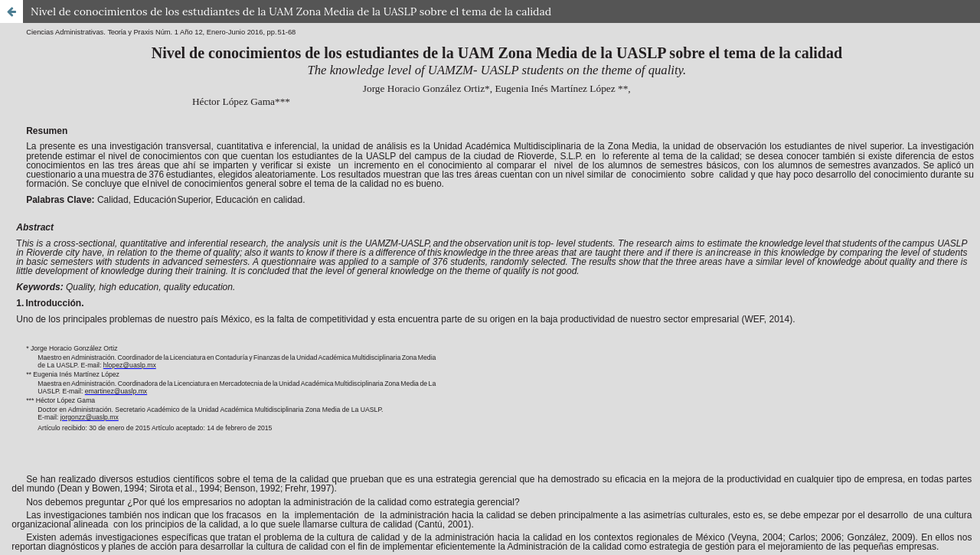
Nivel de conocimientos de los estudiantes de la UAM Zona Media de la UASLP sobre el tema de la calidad (291, 11)
